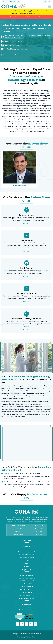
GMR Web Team (31, 637)
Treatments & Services (27, 549)
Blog (26, 561)
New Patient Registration (26, 558)
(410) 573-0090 (16, 41)
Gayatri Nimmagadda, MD (26, 578)
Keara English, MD (27, 592)
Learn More (27, 223)
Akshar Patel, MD (27, 584)
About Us (27, 546)
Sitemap (27, 563)
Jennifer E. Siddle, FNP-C (27, 595)
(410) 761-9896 (38, 526)
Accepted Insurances (27, 555)
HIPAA (27, 566)
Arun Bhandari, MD (27, 575)
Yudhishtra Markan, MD (27, 581)
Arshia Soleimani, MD (27, 587)
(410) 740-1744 (38, 529)
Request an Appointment (11, 55)
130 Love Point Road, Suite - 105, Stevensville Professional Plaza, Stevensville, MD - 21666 (28, 37)
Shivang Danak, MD (26, 590)
